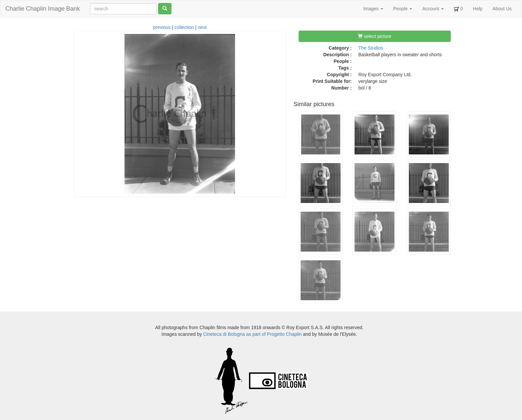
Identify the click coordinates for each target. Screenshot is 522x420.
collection (184, 27)
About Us (502, 9)
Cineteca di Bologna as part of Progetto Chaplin (252, 334)
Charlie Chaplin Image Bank (43, 9)
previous (162, 27)
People (403, 9)
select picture (375, 36)
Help (478, 9)
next (202, 27)
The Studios (371, 48)
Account (433, 9)
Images (373, 9)
